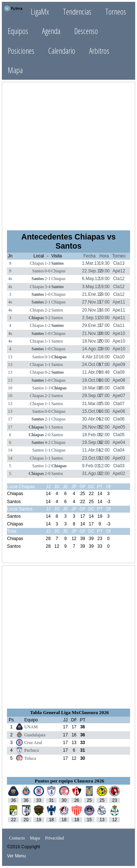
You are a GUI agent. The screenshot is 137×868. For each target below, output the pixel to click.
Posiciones (21, 51)
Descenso (86, 31)
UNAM (31, 727)
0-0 (47, 271)
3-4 (47, 287)
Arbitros (99, 51)
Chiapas (37, 263)
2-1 (47, 279)
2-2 (47, 310)
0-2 (47, 372)
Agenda (51, 31)
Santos (57, 263)
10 (10, 388)
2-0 (47, 435)
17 (10, 419)
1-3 (47, 263)
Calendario (62, 51)
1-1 (47, 341)
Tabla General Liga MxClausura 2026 (69, 712)
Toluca (30, 758)
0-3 (47, 357)
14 (10, 450)
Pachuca (31, 750)
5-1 (47, 427)
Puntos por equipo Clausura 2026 (69, 781)
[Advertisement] (68, 156)
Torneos (116, 12)
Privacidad (54, 838)
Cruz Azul (33, 743)
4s (10, 279)
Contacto (17, 838)
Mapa (15, 70)
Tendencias (77, 12)
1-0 (47, 294)
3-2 (47, 318)
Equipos (18, 31)
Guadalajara (35, 735)
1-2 (47, 325)
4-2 (47, 442)
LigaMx (40, 12)
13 (10, 357)
